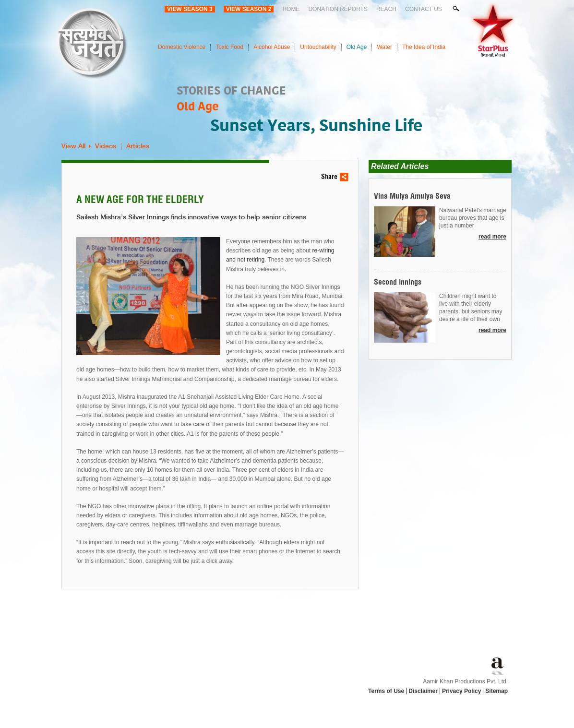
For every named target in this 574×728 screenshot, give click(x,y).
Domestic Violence (182, 47)
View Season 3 (190, 9)
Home (291, 9)
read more (492, 237)
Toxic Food (229, 47)
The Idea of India (424, 47)
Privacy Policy (461, 691)
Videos (106, 146)
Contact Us (424, 9)
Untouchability (318, 47)
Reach (386, 9)
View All (73, 146)
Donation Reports (338, 9)
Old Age (357, 47)
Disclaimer (423, 691)
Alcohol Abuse (272, 47)
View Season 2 (249, 9)
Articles (138, 146)
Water (384, 47)
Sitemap (496, 691)
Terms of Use (386, 691)
